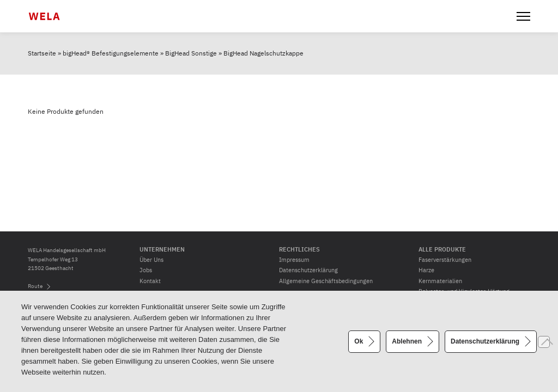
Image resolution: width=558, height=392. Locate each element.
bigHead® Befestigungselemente (111, 53)
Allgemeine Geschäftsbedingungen (326, 281)
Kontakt (150, 281)
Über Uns (151, 260)
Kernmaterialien (440, 281)
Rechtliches (299, 249)
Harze (426, 270)
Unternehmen (162, 249)
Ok (359, 341)
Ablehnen (407, 341)
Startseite (42, 53)
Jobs (146, 270)
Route (35, 286)
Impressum (294, 260)
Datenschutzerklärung (308, 270)
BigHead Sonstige (191, 53)
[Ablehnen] (544, 342)
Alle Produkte (442, 249)
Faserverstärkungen (445, 260)
